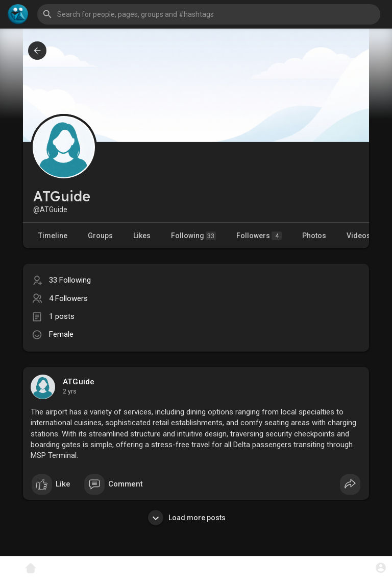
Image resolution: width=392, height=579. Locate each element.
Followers (259, 236)
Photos (314, 236)
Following (193, 236)
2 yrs (70, 391)
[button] (209, 14)
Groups (100, 236)
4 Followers (68, 298)
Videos (359, 236)
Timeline (53, 236)
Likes (142, 236)
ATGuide (79, 382)
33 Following (70, 280)
